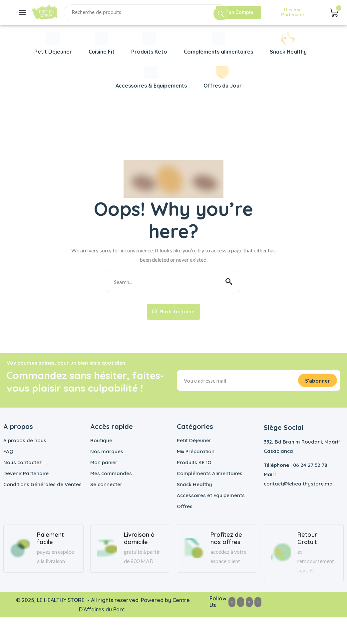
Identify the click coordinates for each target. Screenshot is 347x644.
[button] (22, 12)
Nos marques (107, 451)
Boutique (101, 440)
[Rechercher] (221, 14)
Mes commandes (111, 473)
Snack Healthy (194, 484)
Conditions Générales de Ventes (42, 484)
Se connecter (106, 484)
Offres (185, 506)
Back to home (173, 312)
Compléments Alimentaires (210, 473)
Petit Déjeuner (194, 440)
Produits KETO (194, 462)
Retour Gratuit (307, 538)
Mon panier (104, 462)
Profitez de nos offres (226, 538)
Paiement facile (50, 538)
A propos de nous (25, 440)
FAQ (8, 451)
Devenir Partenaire (26, 473)
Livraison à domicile (139, 538)
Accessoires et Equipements (211, 495)
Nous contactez (22, 462)
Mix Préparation (196, 451)
